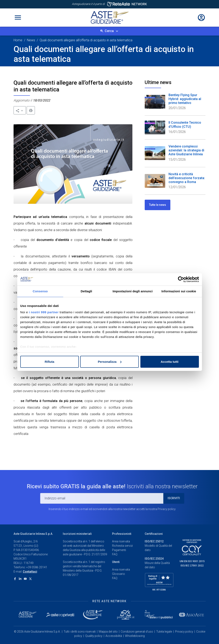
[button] (20, 110)
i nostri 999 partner (44, 312)
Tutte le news (158, 205)
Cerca (109, 31)
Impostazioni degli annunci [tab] (132, 291)
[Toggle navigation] (18, 17)
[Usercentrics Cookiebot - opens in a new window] (181, 279)
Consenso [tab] (40, 291)
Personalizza (110, 362)
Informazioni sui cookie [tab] (179, 291)
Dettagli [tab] (86, 291)
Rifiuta (50, 362)
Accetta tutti (170, 362)
